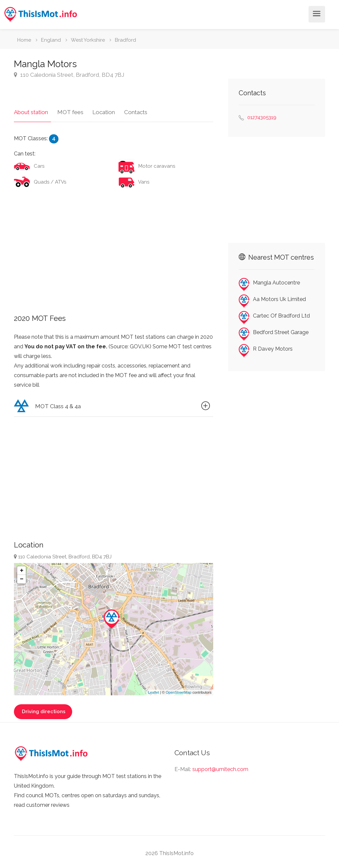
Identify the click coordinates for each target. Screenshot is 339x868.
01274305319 (262, 117)
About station (31, 109)
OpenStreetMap (178, 689)
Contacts (127, 109)
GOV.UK (140, 344)
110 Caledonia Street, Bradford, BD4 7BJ (69, 75)
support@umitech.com (220, 766)
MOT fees (67, 109)
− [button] (22, 576)
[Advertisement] (114, 245)
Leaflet (153, 689)
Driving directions (43, 709)
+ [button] (22, 568)
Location (98, 109)
